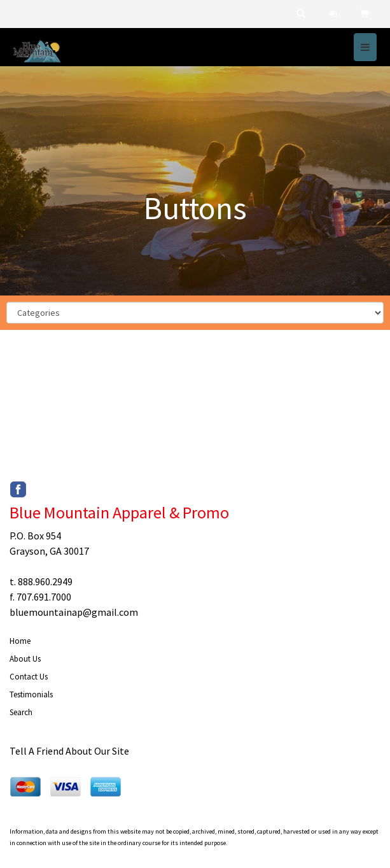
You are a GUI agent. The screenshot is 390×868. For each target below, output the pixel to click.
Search (21, 712)
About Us (25, 659)
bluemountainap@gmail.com (74, 612)
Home (20, 641)
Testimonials (31, 694)
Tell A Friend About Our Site (69, 751)
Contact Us (29, 677)
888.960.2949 (45, 581)
